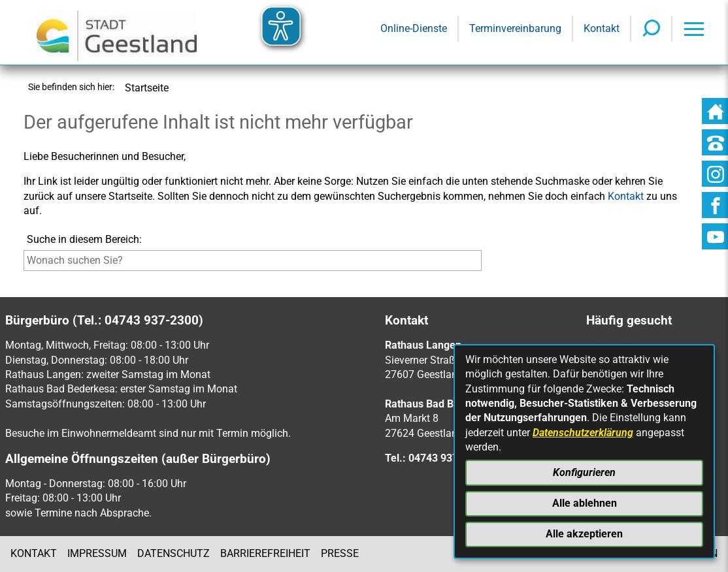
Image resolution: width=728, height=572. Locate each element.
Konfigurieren (584, 472)
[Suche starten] (485, 263)
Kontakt (34, 553)
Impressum (97, 553)
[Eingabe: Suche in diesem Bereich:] (253, 261)
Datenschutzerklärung (583, 433)
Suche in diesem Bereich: (84, 239)
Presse (340, 553)
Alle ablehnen (585, 503)
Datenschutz (174, 553)
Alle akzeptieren (584, 534)
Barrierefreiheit (265, 553)
